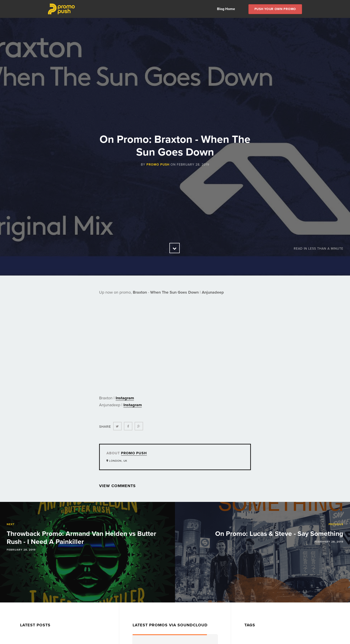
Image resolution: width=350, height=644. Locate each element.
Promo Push (158, 165)
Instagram (125, 398)
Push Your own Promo (275, 9)
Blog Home (226, 9)
